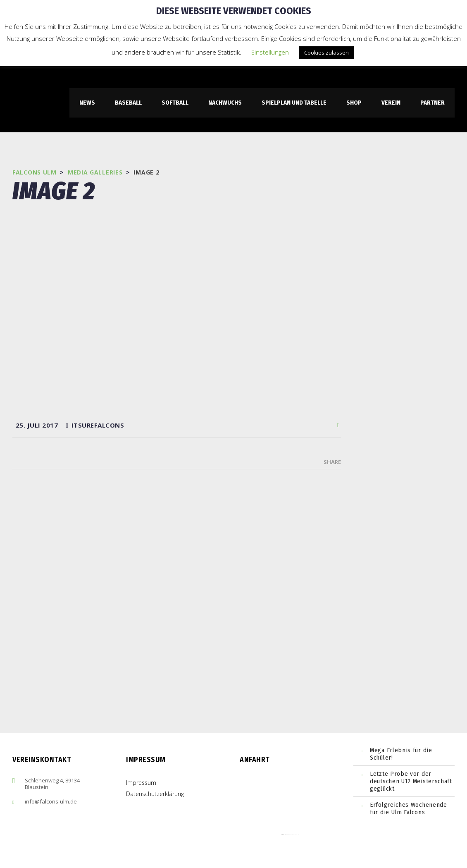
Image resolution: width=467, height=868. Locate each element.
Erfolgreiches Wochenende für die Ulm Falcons (409, 808)
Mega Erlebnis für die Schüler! (401, 754)
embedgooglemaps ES (290, 835)
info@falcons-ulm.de (51, 801)
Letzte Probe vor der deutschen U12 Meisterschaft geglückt (411, 781)
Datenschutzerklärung (155, 794)
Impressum (141, 783)
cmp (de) (297, 835)
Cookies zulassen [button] (326, 53)
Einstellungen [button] (270, 52)
